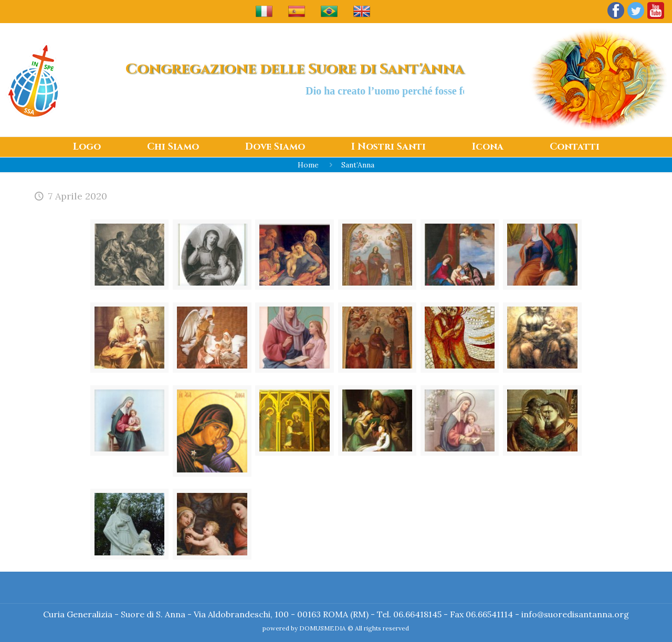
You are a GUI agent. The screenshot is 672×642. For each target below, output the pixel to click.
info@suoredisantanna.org (575, 614)
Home (308, 165)
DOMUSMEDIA (323, 628)
